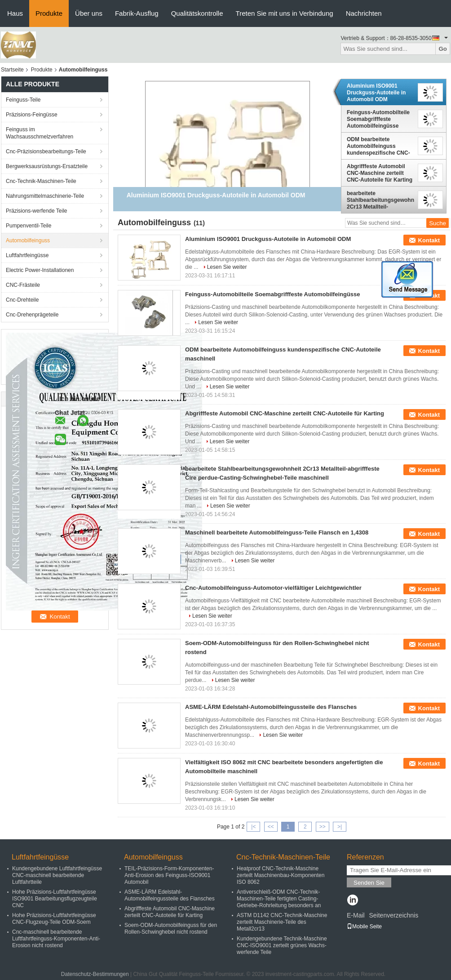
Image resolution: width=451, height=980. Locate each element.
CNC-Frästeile (23, 285)
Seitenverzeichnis (394, 915)
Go (443, 49)
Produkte (49, 13)
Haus (15, 13)
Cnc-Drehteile (22, 300)
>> (323, 827)
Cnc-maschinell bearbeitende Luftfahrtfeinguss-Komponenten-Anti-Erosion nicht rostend (56, 939)
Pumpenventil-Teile (29, 226)
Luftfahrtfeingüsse (27, 255)
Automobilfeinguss (28, 241)
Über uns (89, 13)
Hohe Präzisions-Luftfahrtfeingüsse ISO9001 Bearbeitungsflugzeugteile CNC (55, 899)
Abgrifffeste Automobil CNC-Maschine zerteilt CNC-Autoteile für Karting (380, 173)
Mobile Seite (364, 927)
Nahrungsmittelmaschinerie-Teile (45, 196)
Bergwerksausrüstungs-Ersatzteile (47, 166)
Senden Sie (369, 883)
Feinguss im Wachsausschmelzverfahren (40, 133)
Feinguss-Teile (23, 100)
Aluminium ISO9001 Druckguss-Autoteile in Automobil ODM (376, 93)
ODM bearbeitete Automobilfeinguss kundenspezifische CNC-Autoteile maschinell (378, 146)
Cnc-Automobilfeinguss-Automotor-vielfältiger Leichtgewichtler (273, 588)
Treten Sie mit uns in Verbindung (285, 13)
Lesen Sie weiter (227, 267)
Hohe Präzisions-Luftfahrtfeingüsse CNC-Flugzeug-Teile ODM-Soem (54, 919)
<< (271, 827)
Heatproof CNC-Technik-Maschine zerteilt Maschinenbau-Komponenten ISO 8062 (281, 875)
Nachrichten (364, 13)
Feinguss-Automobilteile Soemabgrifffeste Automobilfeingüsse (378, 119)
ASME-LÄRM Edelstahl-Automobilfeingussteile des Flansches (271, 707)
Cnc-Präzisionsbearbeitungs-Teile (46, 151)
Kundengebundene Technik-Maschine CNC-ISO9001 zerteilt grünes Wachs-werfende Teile (282, 945)
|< (253, 827)
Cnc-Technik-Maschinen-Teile (41, 181)
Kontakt (429, 240)
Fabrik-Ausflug (137, 13)
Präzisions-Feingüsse (32, 115)
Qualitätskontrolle (197, 13)
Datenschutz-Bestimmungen (95, 974)
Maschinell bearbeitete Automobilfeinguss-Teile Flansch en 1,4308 (277, 532)
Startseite (12, 70)
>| (340, 827)
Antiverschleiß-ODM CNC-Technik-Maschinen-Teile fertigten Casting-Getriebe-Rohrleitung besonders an (279, 899)
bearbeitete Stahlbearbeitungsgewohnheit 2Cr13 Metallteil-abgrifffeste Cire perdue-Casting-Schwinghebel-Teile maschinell (380, 200)
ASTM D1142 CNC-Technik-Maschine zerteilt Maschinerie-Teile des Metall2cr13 (282, 922)
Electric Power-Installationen (40, 270)
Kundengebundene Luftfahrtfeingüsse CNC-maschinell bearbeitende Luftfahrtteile (57, 875)
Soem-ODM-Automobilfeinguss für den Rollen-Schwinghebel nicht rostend (171, 929)
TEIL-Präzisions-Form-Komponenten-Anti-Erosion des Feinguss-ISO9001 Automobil (169, 875)
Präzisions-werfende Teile (37, 211)
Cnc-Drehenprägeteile (32, 315)
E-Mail (356, 915)
